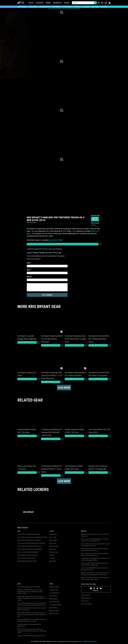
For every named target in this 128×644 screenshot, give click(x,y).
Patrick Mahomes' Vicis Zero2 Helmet (28, 555)
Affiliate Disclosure (86, 598)
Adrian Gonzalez (54, 552)
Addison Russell (54, 546)
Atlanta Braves (53, 608)
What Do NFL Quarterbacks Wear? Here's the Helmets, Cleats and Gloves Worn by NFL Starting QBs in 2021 (32, 604)
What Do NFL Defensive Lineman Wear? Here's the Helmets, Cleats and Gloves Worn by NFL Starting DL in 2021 (32, 615)
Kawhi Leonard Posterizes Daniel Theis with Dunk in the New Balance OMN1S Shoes (95, 564)
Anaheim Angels (54, 590)
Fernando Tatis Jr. (45, 7)
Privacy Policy (85, 601)
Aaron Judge (95, 7)
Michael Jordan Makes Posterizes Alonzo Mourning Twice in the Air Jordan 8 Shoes (95, 579)
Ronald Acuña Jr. (22, 7)
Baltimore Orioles (54, 611)
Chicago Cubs (47, 249)
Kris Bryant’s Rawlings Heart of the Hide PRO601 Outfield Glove (75, 339)
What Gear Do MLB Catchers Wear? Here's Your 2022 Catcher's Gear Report (32, 609)
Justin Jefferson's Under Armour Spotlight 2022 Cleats (32, 537)
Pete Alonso (77, 7)
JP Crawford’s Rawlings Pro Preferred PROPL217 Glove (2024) (51, 469)
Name (29, 263)
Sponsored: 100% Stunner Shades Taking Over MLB (31, 636)
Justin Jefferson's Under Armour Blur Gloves (29, 546)
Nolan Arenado (56, 7)
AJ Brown (52, 555)
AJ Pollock (52, 558)
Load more (64, 388)
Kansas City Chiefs (54, 602)
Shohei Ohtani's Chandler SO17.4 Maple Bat (29, 540)
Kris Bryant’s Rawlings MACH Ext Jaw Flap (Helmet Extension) (52, 339)
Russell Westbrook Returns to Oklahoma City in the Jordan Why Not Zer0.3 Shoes (95, 550)
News (48, 3)
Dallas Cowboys (54, 599)
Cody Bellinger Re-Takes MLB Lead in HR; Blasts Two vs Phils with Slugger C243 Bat (95, 559)
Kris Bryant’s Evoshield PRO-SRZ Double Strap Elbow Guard (99, 339)
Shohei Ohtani (33, 7)
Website (29, 277)
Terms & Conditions (86, 604)
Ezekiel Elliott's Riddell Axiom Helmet (27, 561)
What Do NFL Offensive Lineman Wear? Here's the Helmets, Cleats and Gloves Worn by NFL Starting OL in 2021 (32, 598)
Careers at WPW (86, 595)
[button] (110, 3)
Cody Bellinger (67, 7)
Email (29, 270)
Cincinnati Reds (53, 596)
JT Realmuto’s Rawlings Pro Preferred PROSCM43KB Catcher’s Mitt (52, 432)
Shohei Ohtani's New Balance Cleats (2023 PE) (30, 549)
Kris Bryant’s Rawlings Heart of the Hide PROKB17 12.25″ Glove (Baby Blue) (52, 376)
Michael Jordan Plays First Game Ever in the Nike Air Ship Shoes (95, 535)
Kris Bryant (39, 249)
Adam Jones (53, 543)
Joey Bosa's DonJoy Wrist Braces (27, 558)
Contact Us (81, 641)
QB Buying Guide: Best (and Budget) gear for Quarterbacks (29, 625)
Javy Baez (86, 7)
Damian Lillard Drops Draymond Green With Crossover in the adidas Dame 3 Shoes (96, 545)
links (71, 9)
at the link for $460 (56, 240)
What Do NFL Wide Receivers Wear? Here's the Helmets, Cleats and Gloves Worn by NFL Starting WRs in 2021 (32, 631)
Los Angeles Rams (54, 593)
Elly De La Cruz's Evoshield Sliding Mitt (28, 552)
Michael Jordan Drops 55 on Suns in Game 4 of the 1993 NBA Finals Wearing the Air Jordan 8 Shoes (95, 574)
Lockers (40, 3)
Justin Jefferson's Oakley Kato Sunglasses (29, 534)
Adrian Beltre (53, 549)
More (67, 3)
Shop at (63, 244)
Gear (31, 3)
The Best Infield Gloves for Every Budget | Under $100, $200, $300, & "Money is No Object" (32, 620)
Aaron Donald (53, 534)
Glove (54, 249)
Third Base (31, 249)
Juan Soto (104, 7)
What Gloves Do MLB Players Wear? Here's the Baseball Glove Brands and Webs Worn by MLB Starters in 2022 (30, 592)
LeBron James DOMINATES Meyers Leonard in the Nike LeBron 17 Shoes (95, 569)
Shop (27, 342)
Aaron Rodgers (53, 540)
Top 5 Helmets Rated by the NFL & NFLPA (29, 587)
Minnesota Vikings (54, 587)
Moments (58, 3)
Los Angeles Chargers (55, 605)
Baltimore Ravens (54, 614)
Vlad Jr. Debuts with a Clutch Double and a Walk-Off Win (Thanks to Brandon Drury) (95, 554)
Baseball (60, 249)
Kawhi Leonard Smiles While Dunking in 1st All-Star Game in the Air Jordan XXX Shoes (95, 540)
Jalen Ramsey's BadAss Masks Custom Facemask (31, 543)
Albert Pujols (53, 561)
